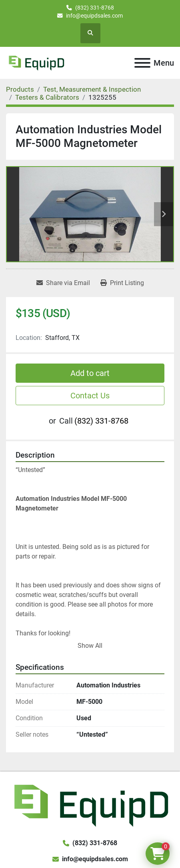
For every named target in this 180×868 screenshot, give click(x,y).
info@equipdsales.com (94, 16)
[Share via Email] (63, 283)
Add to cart (90, 373)
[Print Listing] (122, 283)
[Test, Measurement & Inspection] (92, 89)
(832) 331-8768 (95, 8)
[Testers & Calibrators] (47, 97)
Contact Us (90, 396)
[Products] (20, 89)
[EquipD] (90, 805)
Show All (90, 646)
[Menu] (142, 63)
